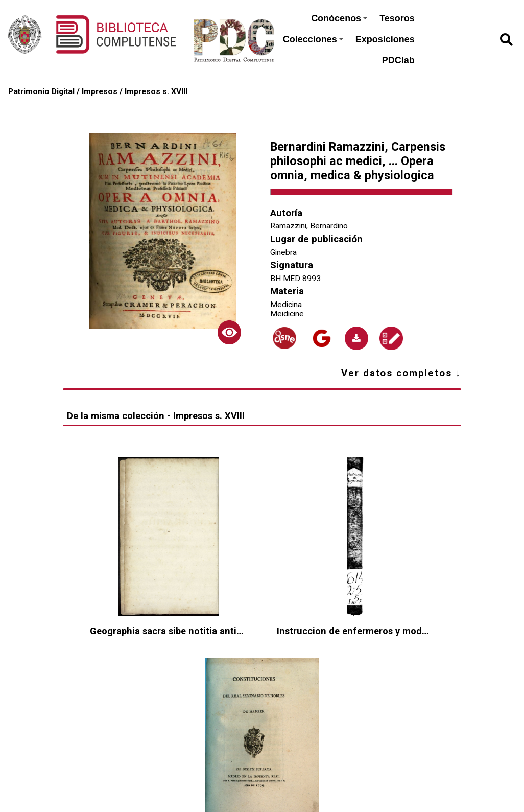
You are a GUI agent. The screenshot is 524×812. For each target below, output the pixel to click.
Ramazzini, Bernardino (309, 226)
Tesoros (397, 18)
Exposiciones (385, 39)
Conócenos (339, 18)
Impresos (100, 91)
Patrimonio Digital (41, 91)
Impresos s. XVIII (156, 91)
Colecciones (313, 39)
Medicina (286, 305)
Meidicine (287, 314)
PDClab (398, 60)
